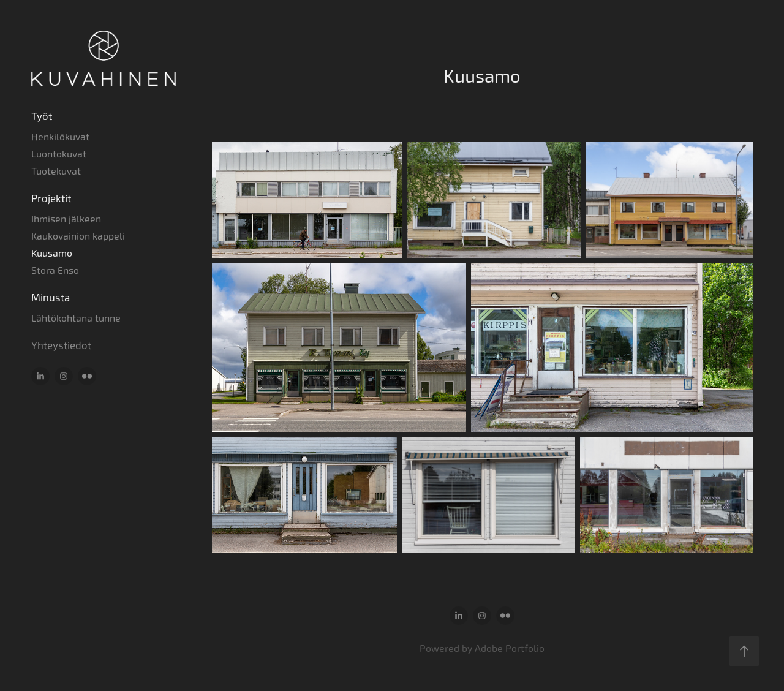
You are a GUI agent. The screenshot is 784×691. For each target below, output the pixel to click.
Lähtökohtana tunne (76, 318)
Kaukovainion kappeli (78, 236)
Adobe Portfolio (510, 648)
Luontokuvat (59, 154)
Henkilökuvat (60, 137)
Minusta (51, 298)
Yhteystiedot (61, 345)
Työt (42, 116)
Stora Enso (55, 270)
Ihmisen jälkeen (66, 219)
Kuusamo (52, 253)
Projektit (51, 198)
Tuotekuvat (56, 171)
